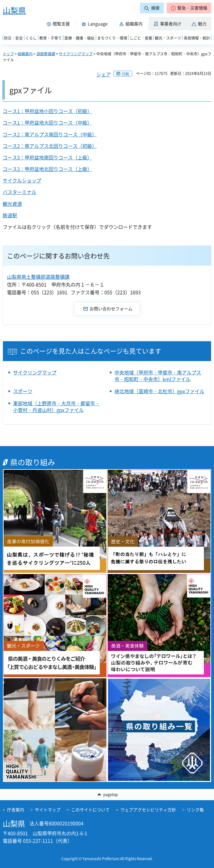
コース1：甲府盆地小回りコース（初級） (47, 111)
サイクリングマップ (76, 54)
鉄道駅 (10, 215)
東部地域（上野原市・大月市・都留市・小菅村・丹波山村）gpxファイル (56, 407)
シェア (104, 74)
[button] (189, 8)
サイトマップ (48, 810)
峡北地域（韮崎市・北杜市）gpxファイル (159, 391)
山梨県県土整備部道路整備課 (38, 277)
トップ (8, 54)
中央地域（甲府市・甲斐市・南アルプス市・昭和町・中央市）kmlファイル (158, 376)
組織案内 (25, 54)
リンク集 (195, 810)
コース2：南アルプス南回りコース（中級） (50, 134)
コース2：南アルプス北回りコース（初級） (50, 146)
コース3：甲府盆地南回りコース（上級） (47, 157)
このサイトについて (90, 810)
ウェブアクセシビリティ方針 (148, 810)
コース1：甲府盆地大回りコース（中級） (47, 123)
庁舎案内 (16, 810)
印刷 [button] (125, 74)
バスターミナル (20, 192)
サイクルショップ (22, 181)
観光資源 (12, 204)
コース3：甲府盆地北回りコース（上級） (47, 169)
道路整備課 (46, 54)
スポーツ (23, 391)
